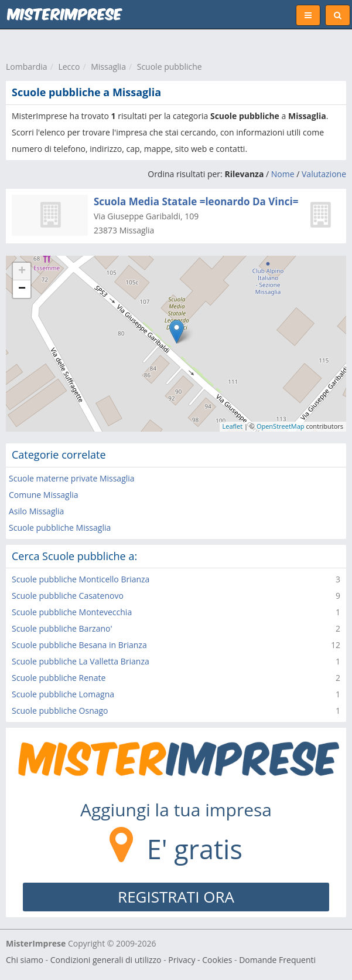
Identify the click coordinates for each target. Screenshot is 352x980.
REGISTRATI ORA (176, 897)
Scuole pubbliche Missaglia (60, 528)
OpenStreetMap (281, 426)
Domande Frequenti (277, 960)
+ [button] (22, 272)
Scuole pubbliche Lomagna (63, 694)
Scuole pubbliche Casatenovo (68, 596)
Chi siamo (25, 960)
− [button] (22, 289)
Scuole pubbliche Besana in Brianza (79, 645)
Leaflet (233, 426)
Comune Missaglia (44, 495)
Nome (283, 174)
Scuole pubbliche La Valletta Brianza (81, 661)
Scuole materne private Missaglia (72, 478)
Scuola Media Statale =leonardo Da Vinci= (196, 201)
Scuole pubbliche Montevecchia (72, 612)
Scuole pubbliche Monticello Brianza (81, 579)
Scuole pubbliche (170, 67)
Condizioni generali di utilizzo (106, 960)
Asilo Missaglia (36, 511)
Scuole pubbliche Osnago (60, 711)
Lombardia (27, 67)
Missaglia (108, 67)
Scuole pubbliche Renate (59, 678)
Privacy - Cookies (200, 960)
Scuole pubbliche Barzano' (62, 628)
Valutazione (324, 174)
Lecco (69, 67)
